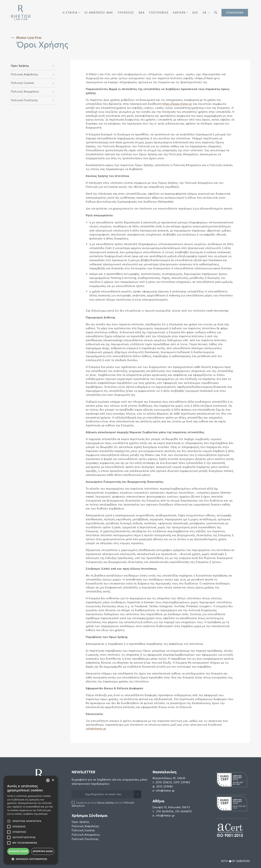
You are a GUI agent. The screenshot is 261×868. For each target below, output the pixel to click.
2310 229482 (182, 782)
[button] (79, 13)
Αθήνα (158, 801)
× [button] (53, 780)
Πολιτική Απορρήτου (86, 835)
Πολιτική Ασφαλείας (85, 826)
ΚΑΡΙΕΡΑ (179, 13)
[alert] (31, 820)
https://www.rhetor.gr (177, 104)
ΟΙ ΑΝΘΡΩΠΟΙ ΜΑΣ (99, 13)
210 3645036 (165, 811)
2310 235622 (164, 782)
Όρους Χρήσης (106, 803)
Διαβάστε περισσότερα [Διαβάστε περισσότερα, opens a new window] (36, 814)
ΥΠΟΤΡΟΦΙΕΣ (159, 13)
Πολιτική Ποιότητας (85, 839)
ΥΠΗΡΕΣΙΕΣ (126, 13)
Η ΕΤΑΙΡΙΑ (70, 13)
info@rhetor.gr (165, 791)
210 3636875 (183, 811)
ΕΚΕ (195, 13)
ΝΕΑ (142, 13)
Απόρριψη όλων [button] (43, 851)
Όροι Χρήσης (81, 822)
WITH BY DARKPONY (236, 861)
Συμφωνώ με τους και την (103, 804)
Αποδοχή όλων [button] (18, 851)
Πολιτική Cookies (83, 830)
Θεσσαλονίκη (165, 772)
